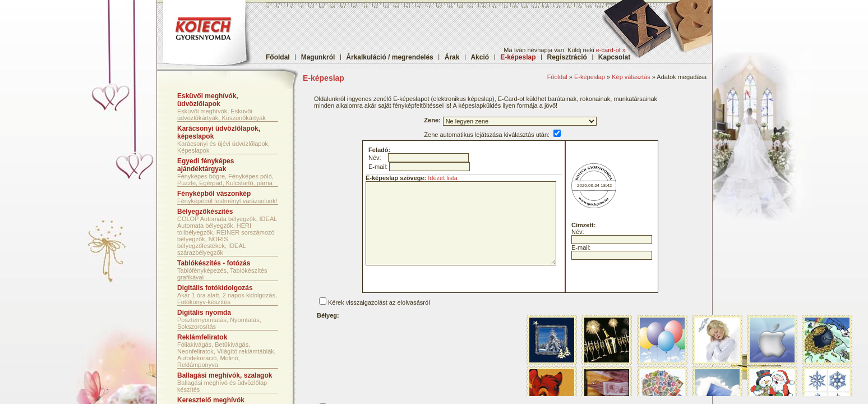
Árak (452, 57)
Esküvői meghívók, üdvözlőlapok (208, 100)
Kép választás (631, 77)
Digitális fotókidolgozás (215, 288)
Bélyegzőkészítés (205, 212)
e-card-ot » (611, 50)
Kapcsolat (614, 57)
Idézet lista (443, 178)
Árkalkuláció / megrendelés (389, 57)
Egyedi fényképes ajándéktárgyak (206, 165)
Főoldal (278, 57)
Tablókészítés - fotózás (214, 263)
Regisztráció (567, 57)
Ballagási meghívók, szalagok (225, 375)
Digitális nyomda (204, 313)
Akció (480, 57)
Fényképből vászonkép (214, 194)
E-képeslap (590, 77)
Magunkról (318, 57)
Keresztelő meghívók (211, 400)
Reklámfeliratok (202, 337)
